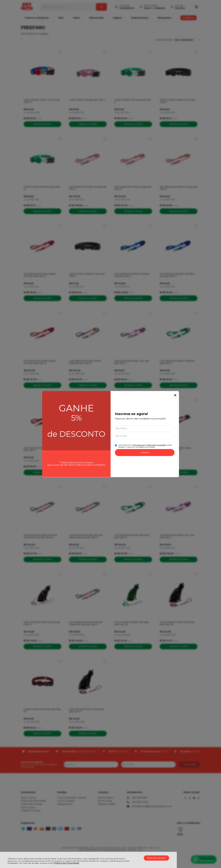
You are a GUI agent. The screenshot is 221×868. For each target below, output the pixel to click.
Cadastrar (145, 452)
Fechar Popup (175, 395)
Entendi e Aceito (156, 858)
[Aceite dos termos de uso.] (116, 445)
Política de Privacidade (67, 863)
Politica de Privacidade (156, 445)
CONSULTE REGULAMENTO (90, 465)
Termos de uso (139, 445)
